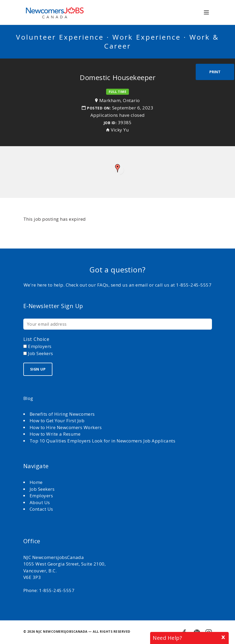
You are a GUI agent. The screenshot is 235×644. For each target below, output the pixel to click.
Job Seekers (42, 489)
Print (215, 72)
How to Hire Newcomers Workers (66, 427)
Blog (28, 398)
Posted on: (100, 108)
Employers (41, 496)
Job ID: (110, 123)
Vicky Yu (120, 130)
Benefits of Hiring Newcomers (62, 414)
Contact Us (41, 509)
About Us (40, 502)
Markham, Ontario (120, 100)
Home (37, 482)
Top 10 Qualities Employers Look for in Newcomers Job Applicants (103, 441)
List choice (36, 339)
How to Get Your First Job (57, 421)
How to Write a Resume (55, 434)
